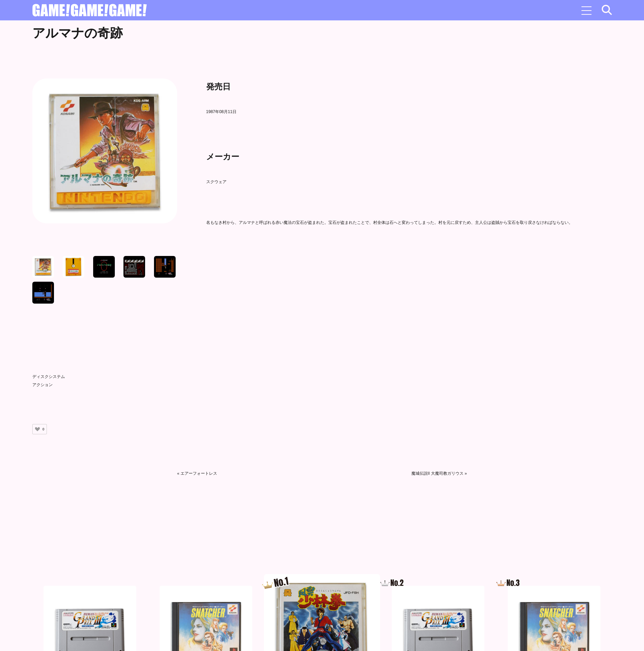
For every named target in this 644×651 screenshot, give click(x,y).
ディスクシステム (49, 377)
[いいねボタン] (37, 429)
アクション (43, 385)
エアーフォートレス (199, 473)
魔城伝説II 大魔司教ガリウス (437, 473)
